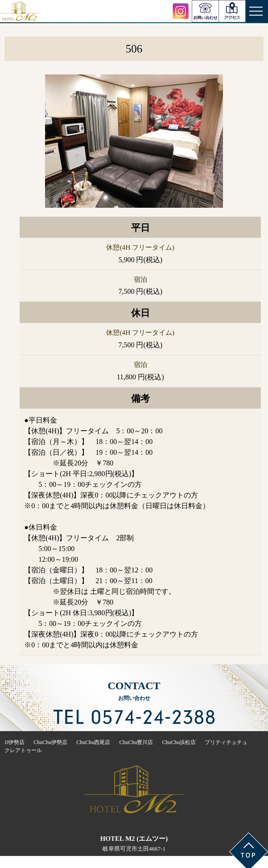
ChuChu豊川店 (136, 742)
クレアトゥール (23, 750)
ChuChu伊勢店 (50, 742)
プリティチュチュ (226, 742)
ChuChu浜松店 (179, 742)
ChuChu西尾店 (93, 742)
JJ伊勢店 (14, 742)
